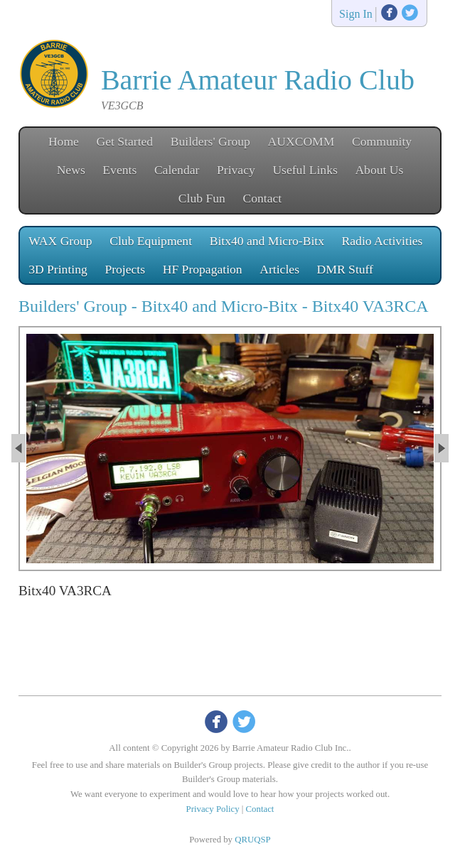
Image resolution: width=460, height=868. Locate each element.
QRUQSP (253, 840)
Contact (262, 198)
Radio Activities (383, 241)
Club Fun (202, 198)
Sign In (356, 15)
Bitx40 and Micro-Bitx (267, 241)
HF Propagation (203, 269)
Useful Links (305, 170)
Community (382, 141)
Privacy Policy (213, 809)
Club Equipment (151, 241)
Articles (279, 269)
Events (119, 170)
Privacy (236, 170)
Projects (125, 269)
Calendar (177, 170)
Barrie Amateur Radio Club (258, 80)
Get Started (125, 141)
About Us (379, 170)
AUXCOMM (301, 141)
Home (64, 141)
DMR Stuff (345, 269)
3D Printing (58, 269)
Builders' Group (210, 141)
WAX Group (60, 241)
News (71, 170)
